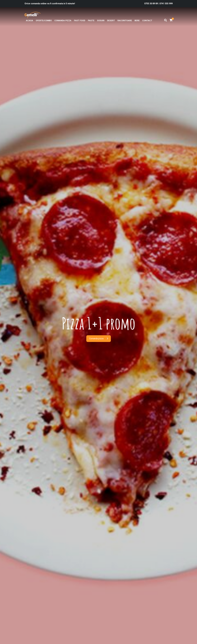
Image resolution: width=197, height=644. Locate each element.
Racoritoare (125, 21)
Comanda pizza (63, 21)
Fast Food (80, 21)
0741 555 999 (166, 4)
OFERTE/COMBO (44, 21)
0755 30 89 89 (151, 4)
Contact (147, 21)
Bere (137, 21)
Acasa (29, 21)
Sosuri (101, 21)
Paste (91, 21)
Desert (111, 21)
